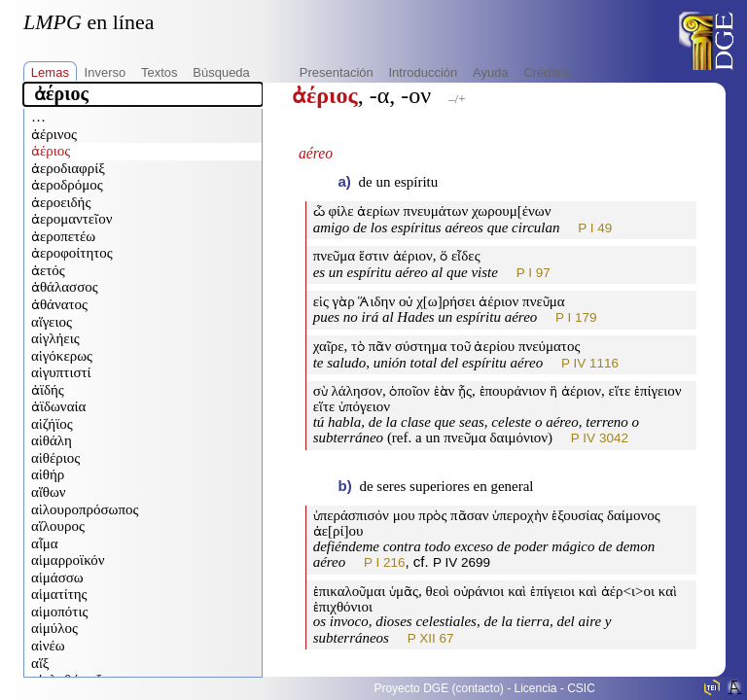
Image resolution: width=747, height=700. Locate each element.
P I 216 (385, 562)
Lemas (50, 72)
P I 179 (576, 317)
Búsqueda (221, 72)
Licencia (536, 688)
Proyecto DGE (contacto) (438, 688)
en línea (89, 22)
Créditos (547, 72)
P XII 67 (431, 638)
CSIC (581, 688)
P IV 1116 (590, 363)
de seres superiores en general (446, 486)
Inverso (106, 72)
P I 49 (595, 228)
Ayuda (491, 72)
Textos (160, 72)
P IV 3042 (600, 438)
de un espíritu (399, 182)
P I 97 (534, 273)
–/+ (457, 99)
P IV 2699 (462, 562)
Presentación (337, 72)
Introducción (423, 72)
